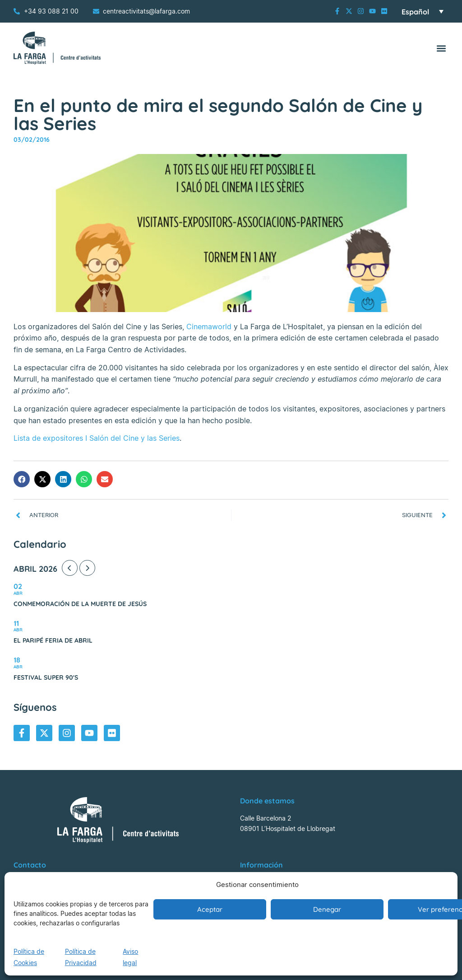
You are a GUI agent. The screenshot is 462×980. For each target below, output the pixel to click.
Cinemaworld (209, 327)
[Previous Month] (70, 568)
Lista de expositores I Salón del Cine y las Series (97, 438)
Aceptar (210, 909)
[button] (441, 48)
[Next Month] (87, 568)
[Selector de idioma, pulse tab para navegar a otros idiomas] (423, 11)
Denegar (327, 909)
